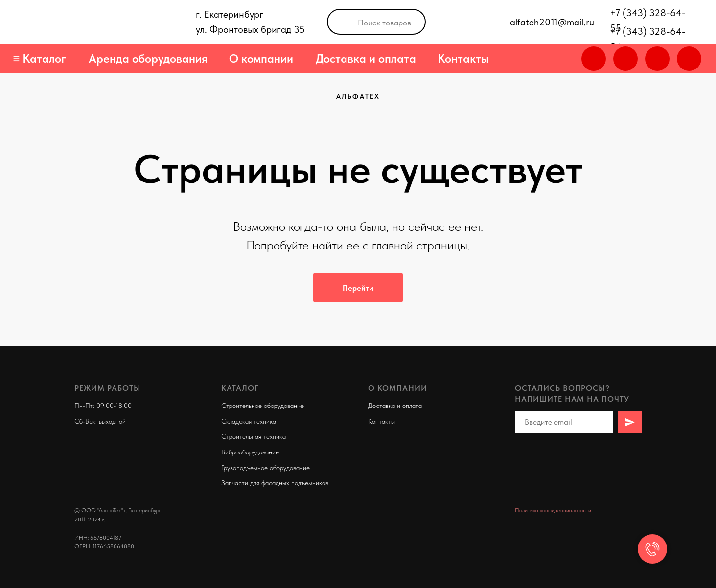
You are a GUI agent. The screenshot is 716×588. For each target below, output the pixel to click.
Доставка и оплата (366, 58)
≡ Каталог (39, 58)
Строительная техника (254, 436)
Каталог (240, 388)
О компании (261, 58)
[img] (689, 59)
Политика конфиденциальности (553, 510)
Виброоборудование (250, 452)
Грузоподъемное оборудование (266, 468)
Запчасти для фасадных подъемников (275, 483)
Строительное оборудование (263, 406)
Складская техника (249, 421)
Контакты (463, 58)
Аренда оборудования (148, 58)
